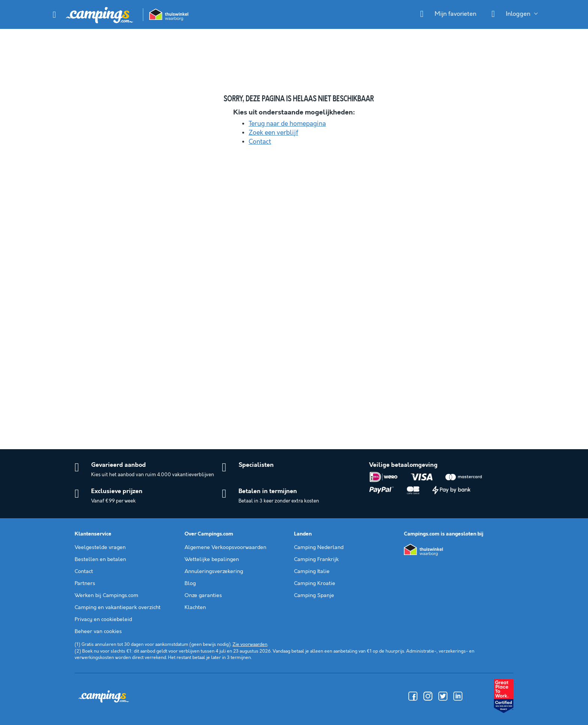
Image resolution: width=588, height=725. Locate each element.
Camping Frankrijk (316, 560)
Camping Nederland (319, 548)
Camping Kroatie (315, 584)
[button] (54, 15)
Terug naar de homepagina (287, 124)
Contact (260, 142)
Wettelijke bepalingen (212, 560)
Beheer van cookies (98, 632)
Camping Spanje (314, 596)
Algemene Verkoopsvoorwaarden (225, 548)
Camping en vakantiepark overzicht (118, 608)
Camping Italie (312, 572)
